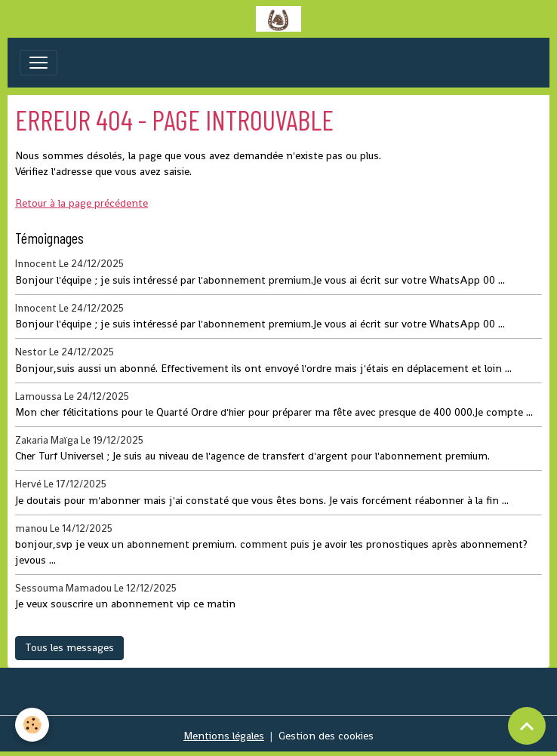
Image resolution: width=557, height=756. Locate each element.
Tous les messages (69, 647)
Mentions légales (224, 736)
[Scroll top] (527, 726)
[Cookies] (32, 725)
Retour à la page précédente (82, 203)
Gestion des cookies (326, 736)
